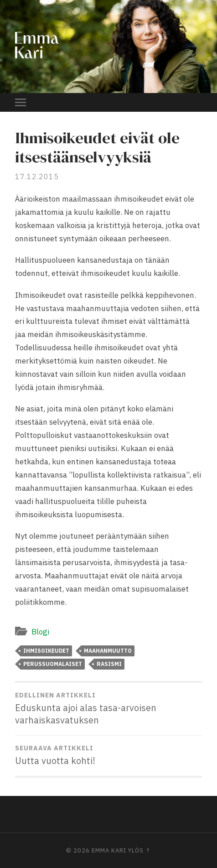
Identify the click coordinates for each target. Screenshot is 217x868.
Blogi (40, 632)
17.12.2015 (37, 177)
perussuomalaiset (53, 664)
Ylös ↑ (139, 850)
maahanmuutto (108, 651)
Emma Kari (109, 850)
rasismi (109, 664)
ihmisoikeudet (46, 651)
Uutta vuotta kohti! (108, 755)
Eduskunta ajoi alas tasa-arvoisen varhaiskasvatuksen (108, 709)
